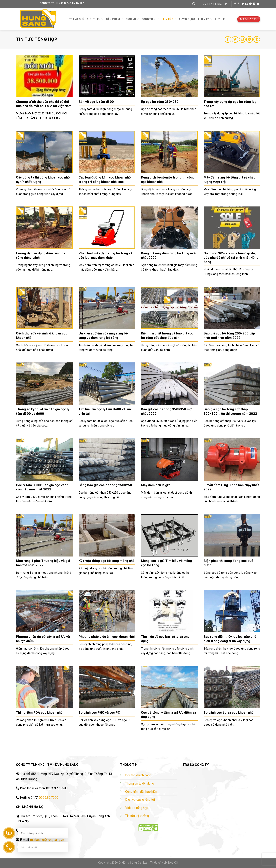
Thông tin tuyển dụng (140, 783)
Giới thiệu (95, 19)
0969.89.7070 (49, 798)
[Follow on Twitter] (243, 4)
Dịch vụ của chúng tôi (140, 800)
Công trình (151, 19)
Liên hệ (220, 19)
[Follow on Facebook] (235, 4)
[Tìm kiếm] (194, 4)
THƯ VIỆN (205, 19)
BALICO (173, 863)
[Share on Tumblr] (257, 39)
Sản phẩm (114, 19)
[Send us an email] (247, 4)
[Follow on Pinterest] (250, 4)
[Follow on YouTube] (258, 4)
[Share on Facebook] (228, 39)
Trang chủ (77, 19)
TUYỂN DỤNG (187, 19)
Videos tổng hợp (137, 808)
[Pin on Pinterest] (249, 39)
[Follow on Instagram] (239, 4)
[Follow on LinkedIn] (254, 4)
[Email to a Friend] (242, 39)
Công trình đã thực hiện (141, 792)
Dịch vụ (132, 19)
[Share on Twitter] (235, 39)
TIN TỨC (169, 19)
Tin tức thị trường (137, 816)
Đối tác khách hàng (138, 775)
